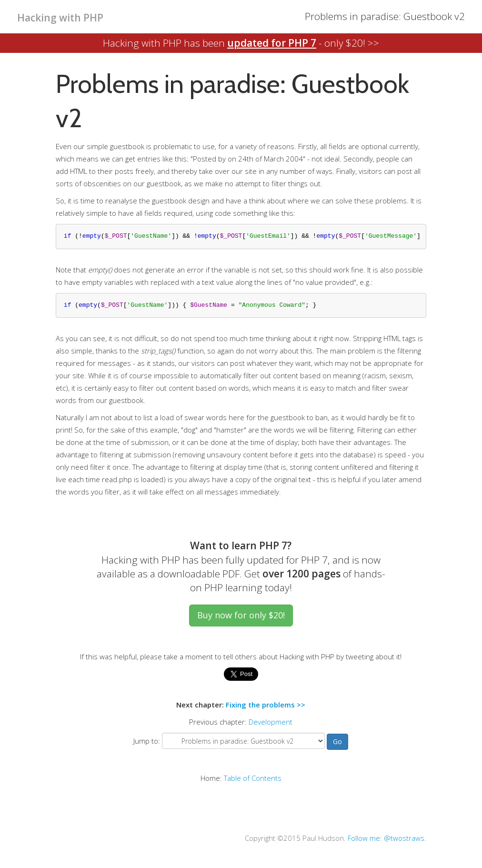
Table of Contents (253, 778)
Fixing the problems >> (266, 705)
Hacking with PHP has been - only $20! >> (241, 43)
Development (271, 722)
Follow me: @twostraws (386, 838)
